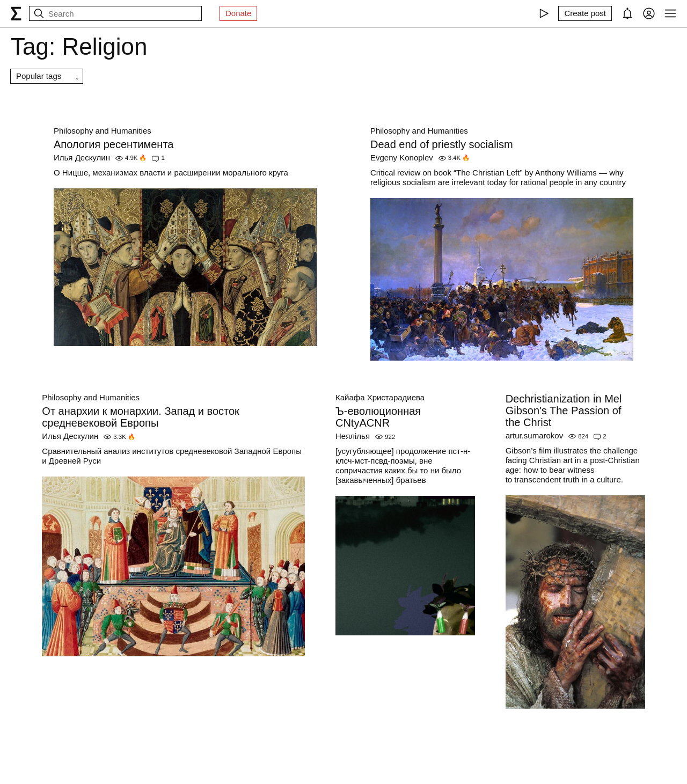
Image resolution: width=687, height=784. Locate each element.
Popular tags (39, 76)
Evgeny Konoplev (402, 157)
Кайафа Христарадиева (380, 397)
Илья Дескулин (82, 157)
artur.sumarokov (535, 435)
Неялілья (353, 436)
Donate (238, 13)
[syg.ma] (16, 13)
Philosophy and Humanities (103, 131)
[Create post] (585, 13)
